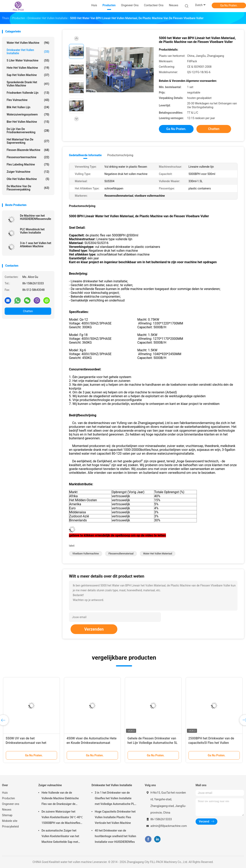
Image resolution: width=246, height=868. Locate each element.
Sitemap (7, 815)
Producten (8, 798)
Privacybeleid (10, 826)
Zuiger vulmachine (28, 172)
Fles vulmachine (28, 100)
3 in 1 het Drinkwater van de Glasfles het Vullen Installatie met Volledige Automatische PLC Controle (115, 799)
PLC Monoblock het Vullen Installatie (32, 231)
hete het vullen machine (28, 68)
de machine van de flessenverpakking (28, 188)
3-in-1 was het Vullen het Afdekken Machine (36, 245)
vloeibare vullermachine (86, 554)
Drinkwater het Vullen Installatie (28, 52)
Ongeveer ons (11, 804)
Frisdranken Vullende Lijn (28, 93)
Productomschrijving (120, 155)
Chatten (28, 311)
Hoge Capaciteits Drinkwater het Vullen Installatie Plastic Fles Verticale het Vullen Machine (115, 817)
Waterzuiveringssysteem (28, 114)
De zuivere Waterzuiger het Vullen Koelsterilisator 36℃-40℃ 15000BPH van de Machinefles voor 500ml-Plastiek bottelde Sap (62, 818)
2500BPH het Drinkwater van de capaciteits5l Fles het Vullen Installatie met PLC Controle (211, 743)
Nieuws (7, 810)
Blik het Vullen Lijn (28, 107)
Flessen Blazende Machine (28, 150)
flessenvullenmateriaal (121, 554)
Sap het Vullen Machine (28, 75)
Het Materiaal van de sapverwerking (28, 141)
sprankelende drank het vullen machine (28, 84)
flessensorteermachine (28, 157)
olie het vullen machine (28, 179)
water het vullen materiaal (158, 554)
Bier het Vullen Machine (28, 122)
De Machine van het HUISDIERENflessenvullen (36, 217)
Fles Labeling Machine (28, 164)
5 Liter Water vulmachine (28, 60)
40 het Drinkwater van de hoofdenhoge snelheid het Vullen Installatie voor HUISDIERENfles (115, 836)
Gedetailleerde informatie (85, 155)
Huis (5, 793)
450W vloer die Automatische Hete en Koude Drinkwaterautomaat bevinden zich (92, 743)
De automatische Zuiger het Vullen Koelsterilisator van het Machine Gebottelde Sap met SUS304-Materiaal (60, 837)
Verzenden (94, 629)
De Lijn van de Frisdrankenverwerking (28, 131)
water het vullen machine (28, 43)
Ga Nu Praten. (229, 5)
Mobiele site (10, 821)
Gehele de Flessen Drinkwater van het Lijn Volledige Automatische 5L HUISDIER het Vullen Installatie (152, 743)
